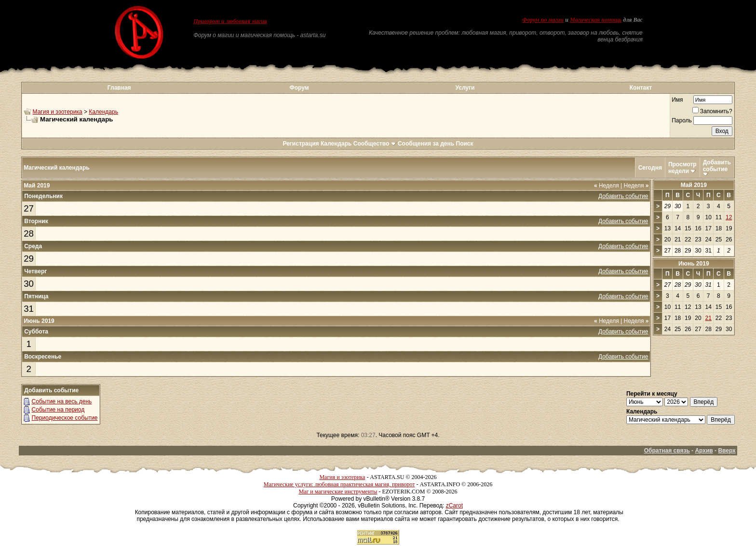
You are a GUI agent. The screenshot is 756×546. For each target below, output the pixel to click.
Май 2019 (694, 185)
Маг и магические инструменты (338, 492)
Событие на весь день (62, 401)
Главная (119, 88)
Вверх (727, 451)
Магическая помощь (596, 20)
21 (709, 318)
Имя (677, 100)
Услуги (465, 88)
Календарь (103, 112)
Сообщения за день (426, 144)
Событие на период (58, 410)
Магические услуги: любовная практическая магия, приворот (339, 484)
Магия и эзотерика (58, 112)
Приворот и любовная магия (230, 21)
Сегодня (650, 168)
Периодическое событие (65, 418)
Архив (704, 451)
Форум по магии (543, 20)
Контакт (641, 88)
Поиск (465, 144)
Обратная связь (667, 451)
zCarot (454, 506)
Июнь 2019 (694, 264)
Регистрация (301, 144)
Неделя (607, 186)
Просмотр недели (682, 168)
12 (729, 217)
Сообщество (375, 144)
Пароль (682, 120)
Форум (299, 88)
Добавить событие (717, 166)
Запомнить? (712, 111)
